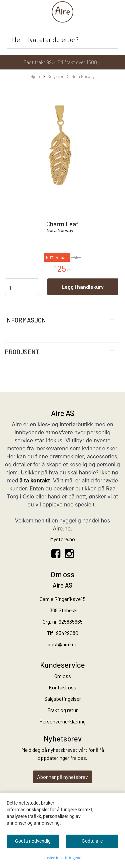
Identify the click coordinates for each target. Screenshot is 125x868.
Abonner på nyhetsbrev (62, 777)
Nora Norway (81, 77)
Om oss (63, 676)
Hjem (35, 76)
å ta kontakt (35, 480)
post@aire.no (62, 644)
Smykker (53, 77)
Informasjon (25, 320)
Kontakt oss (62, 687)
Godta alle (92, 841)
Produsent (22, 352)
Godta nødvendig (33, 841)
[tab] (62, 320)
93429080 (67, 633)
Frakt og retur (62, 710)
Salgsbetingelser (63, 699)
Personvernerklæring (62, 721)
